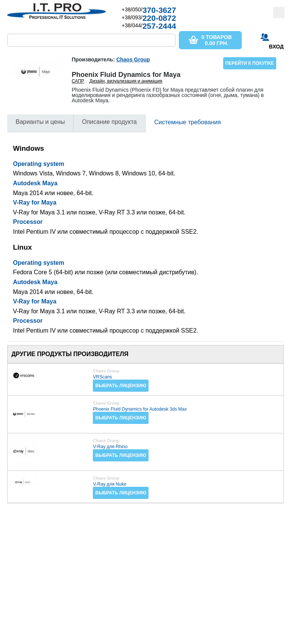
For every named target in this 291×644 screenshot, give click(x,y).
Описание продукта (109, 122)
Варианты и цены (40, 122)
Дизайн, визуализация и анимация (126, 81)
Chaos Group (133, 59)
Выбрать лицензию (120, 386)
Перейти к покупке (250, 63)
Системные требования (188, 122)
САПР (78, 81)
